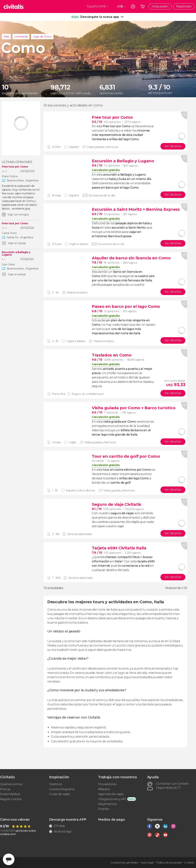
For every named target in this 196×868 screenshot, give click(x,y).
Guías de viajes (59, 794)
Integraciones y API (112, 799)
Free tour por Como (15, 167)
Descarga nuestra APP (68, 820)
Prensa (5, 789)
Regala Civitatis (11, 799)
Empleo (104, 809)
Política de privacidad (169, 863)
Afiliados (104, 789)
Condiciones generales (124, 863)
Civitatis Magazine (62, 789)
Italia (6, 37)
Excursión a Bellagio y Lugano (16, 253)
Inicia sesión (160, 6)
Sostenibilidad (10, 794)
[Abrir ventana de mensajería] (9, 859)
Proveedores (107, 784)
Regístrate (184, 6)
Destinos (55, 784)
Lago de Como (42, 37)
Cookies (189, 863)
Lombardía (21, 37)
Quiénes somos (11, 784)
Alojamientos (107, 804)
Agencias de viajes (111, 794)
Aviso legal (147, 863)
